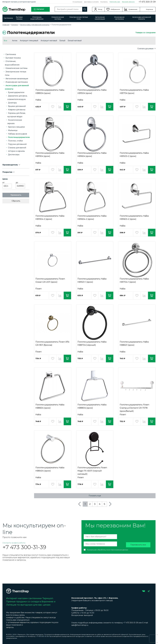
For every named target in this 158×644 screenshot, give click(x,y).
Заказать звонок (128, 2)
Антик (15, 41)
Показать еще (95, 496)
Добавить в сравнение (60, 107)
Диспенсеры (14, 155)
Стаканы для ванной (17, 148)
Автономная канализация (100, 18)
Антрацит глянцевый (29, 41)
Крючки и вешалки (16, 127)
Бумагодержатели (16, 92)
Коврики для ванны (17, 110)
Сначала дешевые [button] (146, 49)
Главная (6, 25)
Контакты (104, 2)
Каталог (39, 9)
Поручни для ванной (17, 144)
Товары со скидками (145, 33)
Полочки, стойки (15, 141)
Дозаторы (12, 103)
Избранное (115, 9)
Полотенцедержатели (19, 137)
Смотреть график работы (14, 543)
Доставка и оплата (91, 2)
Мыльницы (13, 130)
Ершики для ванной (17, 106)
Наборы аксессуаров (17, 134)
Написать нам (115, 2)
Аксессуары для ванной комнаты (142, 18)
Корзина (149, 9)
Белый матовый (75, 41)
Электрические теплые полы (79, 18)
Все (5, 41)
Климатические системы (58, 18)
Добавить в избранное (53, 107)
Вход (100, 9)
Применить (16, 195)
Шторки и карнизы (16, 151)
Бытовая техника (19, 18)
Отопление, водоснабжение (37, 18)
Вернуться (4, 33)
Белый (62, 41)
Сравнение (133, 9)
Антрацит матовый (49, 41)
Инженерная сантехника (119, 18)
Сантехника (8, 18)
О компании (77, 2)
